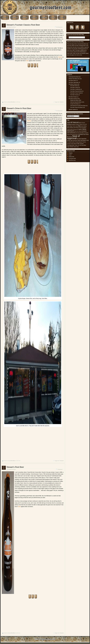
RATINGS (24, 18)
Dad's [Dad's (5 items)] (68, 126)
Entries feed (72, 157)
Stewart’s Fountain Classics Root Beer (23, 25)
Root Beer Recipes (73, 97)
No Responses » (60, 27)
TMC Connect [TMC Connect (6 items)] (80, 144)
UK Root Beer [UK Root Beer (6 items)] (83, 145)
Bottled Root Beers (12, 27)
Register (71, 153)
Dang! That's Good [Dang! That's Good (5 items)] (74, 126)
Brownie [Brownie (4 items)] (83, 123)
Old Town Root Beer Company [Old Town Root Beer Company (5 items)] (82, 133)
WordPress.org (72, 160)
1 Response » (60, 469)
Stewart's (62, 102)
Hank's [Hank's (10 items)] (80, 129)
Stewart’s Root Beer (15, 467)
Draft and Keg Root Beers (76, 102)
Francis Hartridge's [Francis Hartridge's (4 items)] (83, 128)
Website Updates (72, 110)
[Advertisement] (33, 84)
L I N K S (62, 18)
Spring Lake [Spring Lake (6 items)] (70, 140)
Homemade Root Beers (74, 77)
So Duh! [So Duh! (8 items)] (79, 139)
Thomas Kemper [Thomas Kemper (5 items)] (79, 142)
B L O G (53, 18)
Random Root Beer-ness (74, 79)
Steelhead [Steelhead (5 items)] (75, 140)
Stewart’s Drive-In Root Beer (19, 108)
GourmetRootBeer (12, 102)
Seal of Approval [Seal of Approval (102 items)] (73, 137)
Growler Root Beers (75, 104)
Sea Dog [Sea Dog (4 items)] (70, 137)
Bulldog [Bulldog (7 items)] (69, 124)
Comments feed (72, 158)
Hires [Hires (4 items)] (76, 131)
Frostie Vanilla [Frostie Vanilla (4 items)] (70, 129)
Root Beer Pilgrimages (74, 82)
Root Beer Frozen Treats (76, 93)
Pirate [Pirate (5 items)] (68, 134)
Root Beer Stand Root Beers (14, 111)
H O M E (5, 18)
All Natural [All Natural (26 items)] (74, 122)
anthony (29, 121)
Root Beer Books (74, 86)
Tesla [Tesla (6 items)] (79, 140)
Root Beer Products (73, 84)
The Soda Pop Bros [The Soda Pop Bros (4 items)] (71, 142)
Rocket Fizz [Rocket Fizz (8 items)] (82, 134)
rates (27, 61)
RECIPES (44, 18)
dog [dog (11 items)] (79, 126)
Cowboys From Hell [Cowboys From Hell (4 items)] (83, 124)
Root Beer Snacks (74, 95)
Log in (70, 155)
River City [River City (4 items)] (77, 134)
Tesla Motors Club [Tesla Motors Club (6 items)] (84, 140)
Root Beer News (72, 80)
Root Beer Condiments (75, 89)
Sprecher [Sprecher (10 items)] (84, 139)
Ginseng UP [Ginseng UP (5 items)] (75, 129)
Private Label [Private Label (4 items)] (72, 134)
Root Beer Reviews (73, 99)
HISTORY (34, 18)
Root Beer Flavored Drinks (76, 91)
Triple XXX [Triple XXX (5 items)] (77, 145)
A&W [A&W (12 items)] (69, 123)
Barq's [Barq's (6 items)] (80, 123)
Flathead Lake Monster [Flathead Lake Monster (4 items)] (74, 128)
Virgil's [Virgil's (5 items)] (69, 147)
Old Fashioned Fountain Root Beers (78, 106)
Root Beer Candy (74, 88)
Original (60, 57)
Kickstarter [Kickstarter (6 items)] (84, 131)
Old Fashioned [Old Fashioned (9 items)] (71, 133)
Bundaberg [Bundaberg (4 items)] (73, 124)
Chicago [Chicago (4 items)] (77, 124)
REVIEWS (14, 18)
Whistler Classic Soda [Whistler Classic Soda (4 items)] (74, 147)
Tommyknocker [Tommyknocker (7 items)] (71, 145)
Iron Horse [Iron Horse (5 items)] (79, 131)
